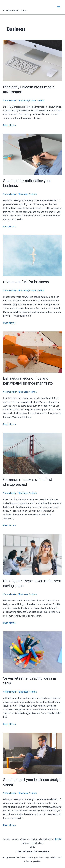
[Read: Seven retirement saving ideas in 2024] (32, 652)
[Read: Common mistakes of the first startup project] (32, 453)
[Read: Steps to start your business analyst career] (32, 753)
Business (24, 101)
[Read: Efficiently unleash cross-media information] (32, 60)
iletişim (58, 839)
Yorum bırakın (10, 101)
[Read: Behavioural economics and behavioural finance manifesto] (32, 352)
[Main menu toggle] (59, 7)
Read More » (9, 125)
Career (33, 101)
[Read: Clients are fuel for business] (32, 255)
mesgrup (14, 6)
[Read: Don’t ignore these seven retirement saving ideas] (32, 554)
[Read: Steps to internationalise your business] (32, 154)
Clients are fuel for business (26, 282)
